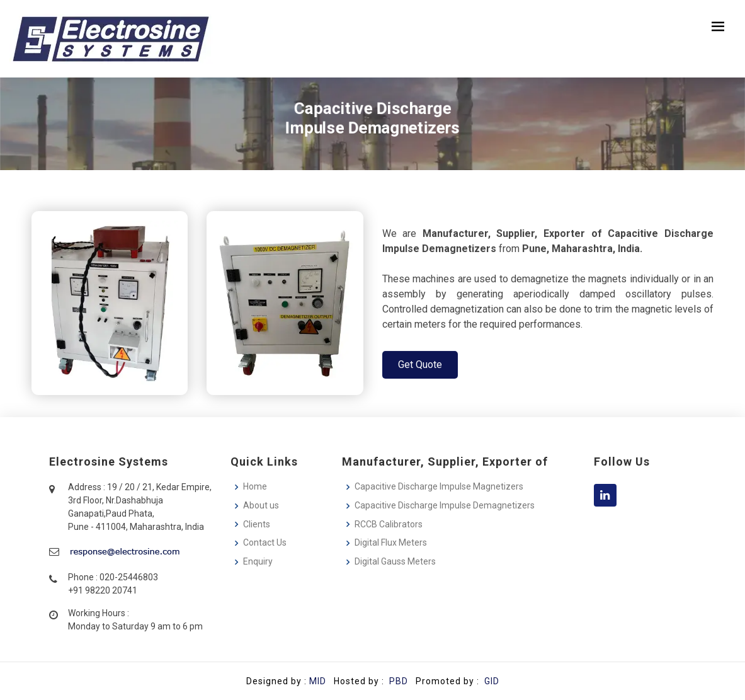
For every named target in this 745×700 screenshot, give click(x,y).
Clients (257, 524)
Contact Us (265, 542)
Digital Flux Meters (391, 542)
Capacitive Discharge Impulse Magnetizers (439, 486)
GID (491, 681)
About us (261, 505)
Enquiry (258, 561)
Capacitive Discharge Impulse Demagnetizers (445, 505)
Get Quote (420, 368)
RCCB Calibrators (389, 524)
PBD (399, 681)
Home (255, 486)
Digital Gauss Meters (395, 561)
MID (318, 681)
